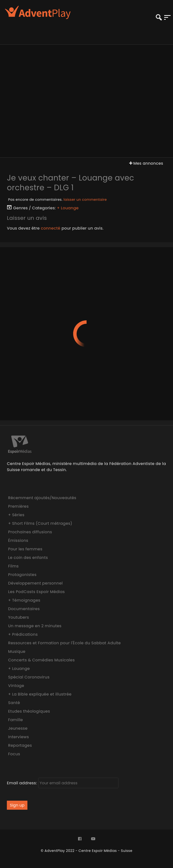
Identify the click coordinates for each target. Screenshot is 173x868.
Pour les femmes (25, 549)
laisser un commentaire (85, 200)
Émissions (18, 540)
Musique (17, 651)
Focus (14, 754)
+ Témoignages (24, 600)
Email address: (63, 783)
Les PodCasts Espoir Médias (36, 592)
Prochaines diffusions (30, 532)
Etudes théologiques (29, 711)
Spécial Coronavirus (29, 677)
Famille (15, 720)
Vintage (16, 686)
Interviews (18, 737)
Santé (14, 703)
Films (13, 566)
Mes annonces (146, 163)
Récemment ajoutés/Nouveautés (42, 498)
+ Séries (16, 515)
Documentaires (24, 609)
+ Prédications (23, 634)
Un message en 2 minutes (35, 626)
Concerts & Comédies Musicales (41, 660)
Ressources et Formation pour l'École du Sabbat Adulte (64, 643)
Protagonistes (22, 575)
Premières (18, 506)
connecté (51, 228)
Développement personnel (35, 583)
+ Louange (68, 208)
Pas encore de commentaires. (57, 200)
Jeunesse (18, 728)
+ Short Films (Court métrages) (40, 523)
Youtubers (18, 617)
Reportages (20, 745)
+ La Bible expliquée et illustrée (40, 694)
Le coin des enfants (28, 558)
